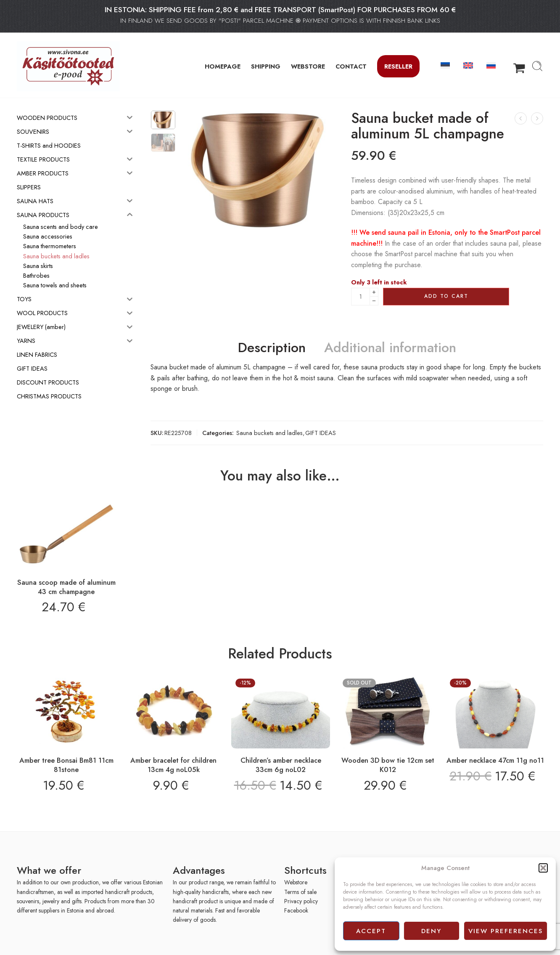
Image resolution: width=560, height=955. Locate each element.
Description (272, 348)
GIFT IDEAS (321, 433)
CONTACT (351, 66)
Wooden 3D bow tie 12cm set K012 (388, 765)
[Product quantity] (361, 297)
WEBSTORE (308, 66)
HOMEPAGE (223, 66)
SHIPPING (266, 66)
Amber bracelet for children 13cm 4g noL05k (173, 765)
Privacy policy (301, 901)
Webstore (296, 882)
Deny (431, 931)
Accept (371, 931)
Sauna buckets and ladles (269, 433)
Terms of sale (300, 892)
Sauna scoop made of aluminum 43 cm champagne (66, 587)
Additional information (390, 348)
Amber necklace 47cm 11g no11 (495, 760)
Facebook (296, 910)
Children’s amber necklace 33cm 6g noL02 (281, 765)
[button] (543, 868)
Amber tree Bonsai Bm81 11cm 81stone (66, 765)
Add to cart (446, 296)
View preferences (506, 931)
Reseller (398, 66)
